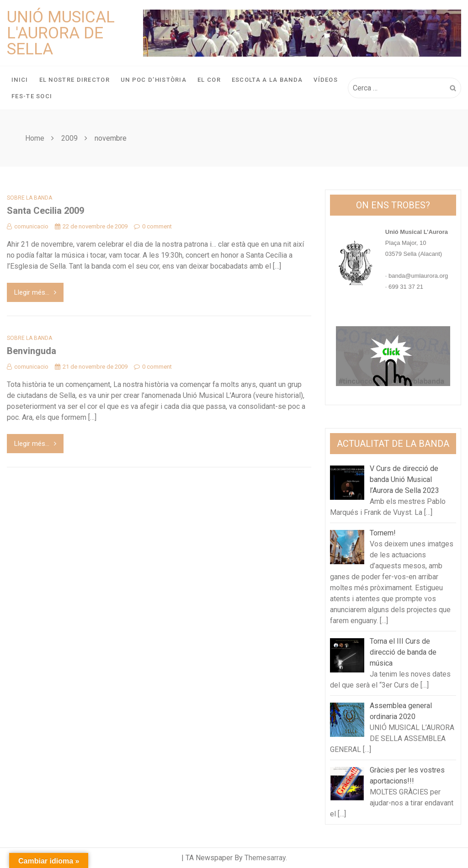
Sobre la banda (29, 198)
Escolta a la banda (267, 80)
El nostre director (74, 80)
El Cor (209, 80)
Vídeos (326, 80)
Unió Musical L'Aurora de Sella (61, 33)
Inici (20, 80)
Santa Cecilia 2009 (45, 211)
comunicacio (28, 226)
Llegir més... (35, 292)
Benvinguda (32, 351)
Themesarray (265, 858)
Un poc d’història (154, 80)
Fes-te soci (32, 96)
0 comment (153, 226)
